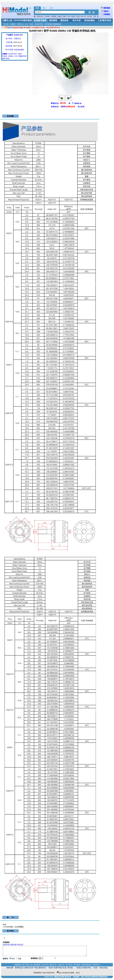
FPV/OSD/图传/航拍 (23, 20)
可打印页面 (9, 50)
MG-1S (83, 16)
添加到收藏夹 (19, 50)
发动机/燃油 (89, 20)
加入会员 (81, 107)
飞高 (94, 16)
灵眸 (78, 16)
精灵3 (73, 16)
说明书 (106, 11)
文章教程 (107, 14)
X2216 (89, 16)
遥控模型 (53, 20)
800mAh (40, 16)
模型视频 (107, 8)
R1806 (5, 56)
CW (16, 56)
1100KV (47, 16)
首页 (9, 28)
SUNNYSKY (13, 54)
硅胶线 (54, 16)
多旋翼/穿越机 (40, 20)
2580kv (11, 56)
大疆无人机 (7, 20)
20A (69, 16)
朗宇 (20, 54)
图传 (65, 16)
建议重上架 (78, 103)
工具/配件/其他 (104, 20)
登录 (64, 107)
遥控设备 (64, 20)
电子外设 (77, 20)
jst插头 (60, 16)
